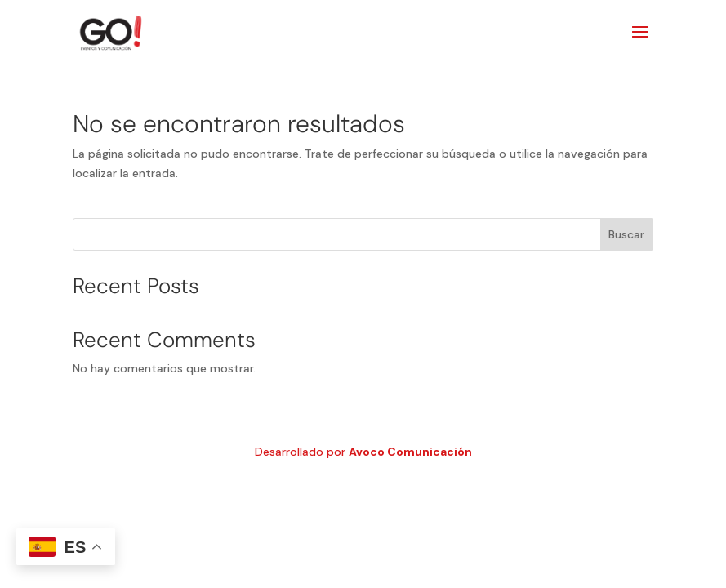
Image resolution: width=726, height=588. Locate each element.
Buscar (626, 234)
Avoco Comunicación (410, 452)
